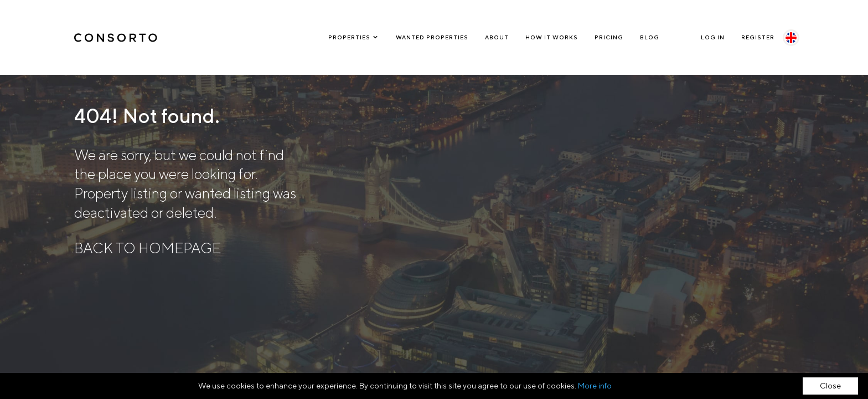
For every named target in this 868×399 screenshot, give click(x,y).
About (497, 37)
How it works (552, 37)
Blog (650, 37)
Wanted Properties (432, 37)
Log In (713, 37)
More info (595, 386)
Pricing (609, 37)
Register (758, 37)
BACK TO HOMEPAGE (148, 248)
